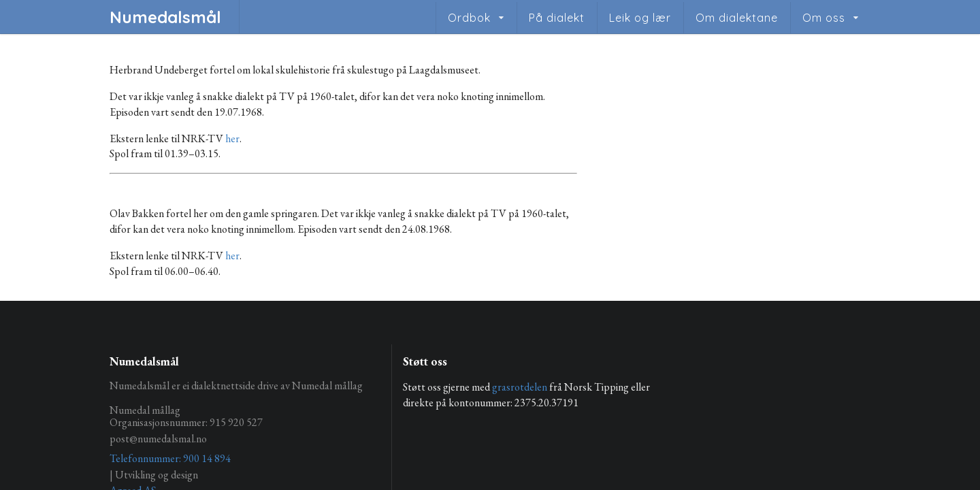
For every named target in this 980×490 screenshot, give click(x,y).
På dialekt (557, 18)
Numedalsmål (165, 17)
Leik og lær (640, 18)
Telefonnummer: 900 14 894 (170, 458)
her (232, 138)
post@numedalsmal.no (158, 439)
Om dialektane (737, 18)
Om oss (824, 18)
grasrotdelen (520, 387)
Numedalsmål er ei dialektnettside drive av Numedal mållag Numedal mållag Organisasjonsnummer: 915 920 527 (236, 405)
